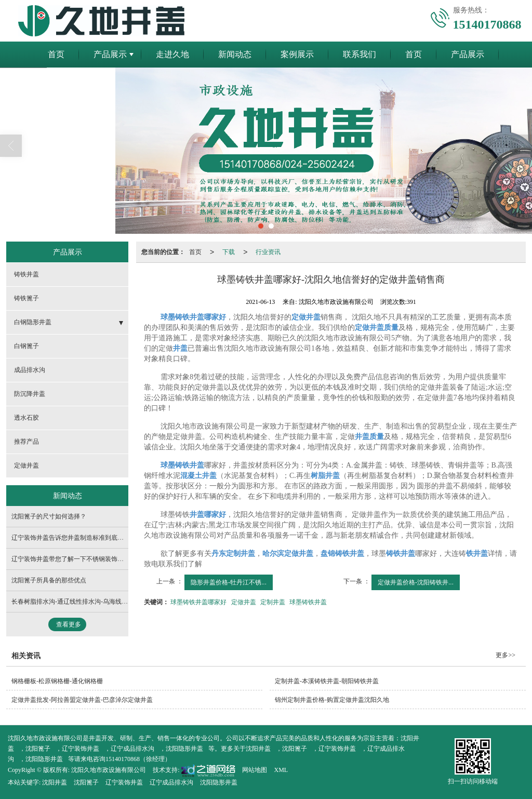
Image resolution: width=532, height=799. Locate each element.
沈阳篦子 (38, 749)
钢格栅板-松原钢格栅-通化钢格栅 (57, 681)
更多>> (506, 655)
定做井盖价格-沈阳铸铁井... (416, 582)
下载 (229, 252)
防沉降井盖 (30, 394)
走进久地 (172, 54)
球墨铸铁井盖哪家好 (198, 602)
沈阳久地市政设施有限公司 (109, 770)
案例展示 (297, 54)
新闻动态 (235, 54)
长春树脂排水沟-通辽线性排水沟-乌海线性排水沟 (79, 602)
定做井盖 (244, 602)
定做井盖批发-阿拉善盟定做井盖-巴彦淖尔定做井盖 (82, 700)
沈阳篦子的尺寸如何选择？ (49, 516)
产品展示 (110, 54)
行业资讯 (268, 252)
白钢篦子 (26, 346)
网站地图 (255, 770)
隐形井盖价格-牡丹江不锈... (229, 582)
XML (281, 770)
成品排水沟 (30, 370)
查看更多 (69, 624)
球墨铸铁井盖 (308, 602)
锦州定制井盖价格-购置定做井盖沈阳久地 (332, 700)
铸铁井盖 (26, 274)
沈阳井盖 (258, 749)
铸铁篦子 (26, 298)
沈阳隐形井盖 (184, 749)
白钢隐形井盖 (33, 322)
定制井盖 (273, 602)
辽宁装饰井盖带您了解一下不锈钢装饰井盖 (71, 559)
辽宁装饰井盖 (81, 749)
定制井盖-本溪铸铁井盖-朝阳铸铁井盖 (327, 681)
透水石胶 (26, 418)
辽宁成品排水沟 (132, 749)
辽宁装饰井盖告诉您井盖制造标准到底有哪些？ (77, 538)
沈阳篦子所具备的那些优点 (49, 580)
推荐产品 (26, 442)
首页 (56, 54)
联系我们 (360, 54)
